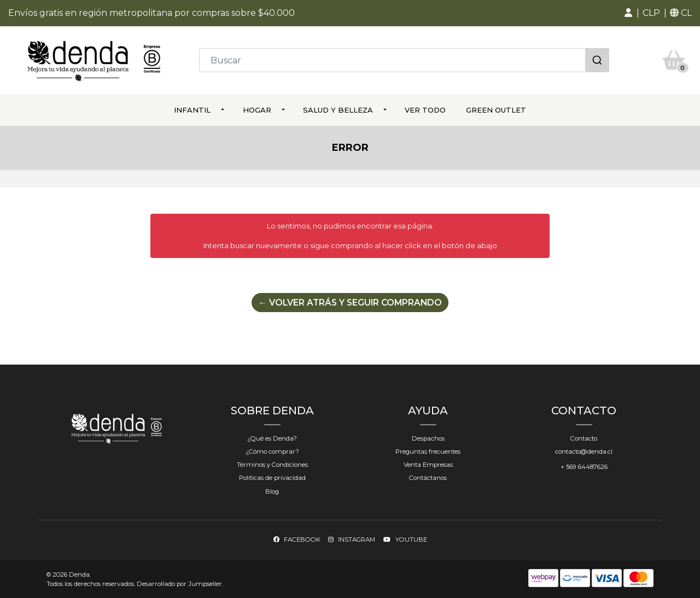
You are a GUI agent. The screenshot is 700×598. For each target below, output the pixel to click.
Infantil (192, 108)
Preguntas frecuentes (428, 451)
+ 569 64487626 (584, 466)
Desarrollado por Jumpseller (179, 583)
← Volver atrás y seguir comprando (350, 301)
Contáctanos (428, 477)
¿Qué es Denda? (272, 438)
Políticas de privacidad (272, 477)
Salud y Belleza (338, 108)
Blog (272, 490)
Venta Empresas (428, 464)
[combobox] (404, 60)
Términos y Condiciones (272, 464)
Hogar (257, 108)
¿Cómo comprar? (272, 451)
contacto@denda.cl (584, 451)
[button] (628, 13)
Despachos (428, 438)
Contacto (584, 438)
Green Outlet (496, 108)
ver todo (425, 108)
